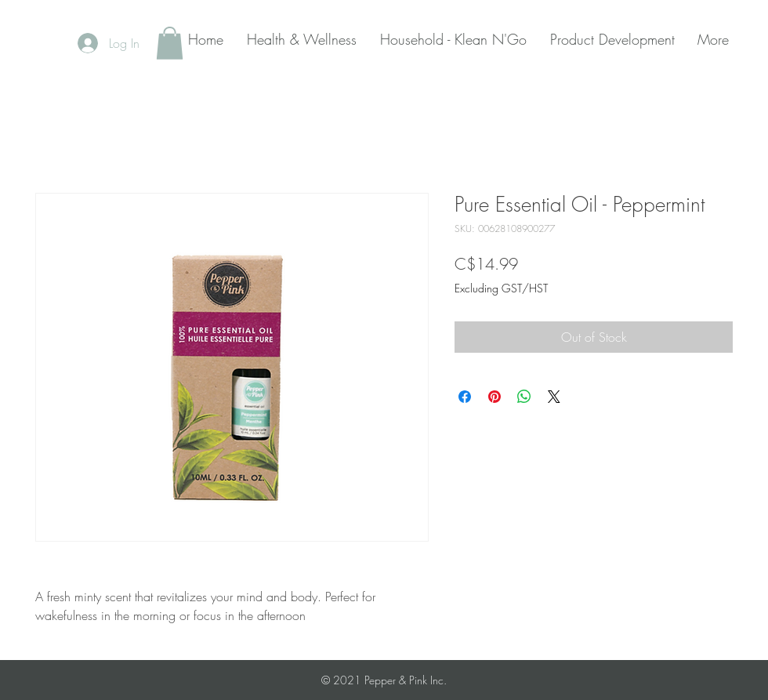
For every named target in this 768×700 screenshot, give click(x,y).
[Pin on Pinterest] (494, 397)
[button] (170, 43)
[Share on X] (554, 397)
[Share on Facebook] (465, 397)
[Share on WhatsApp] (524, 397)
